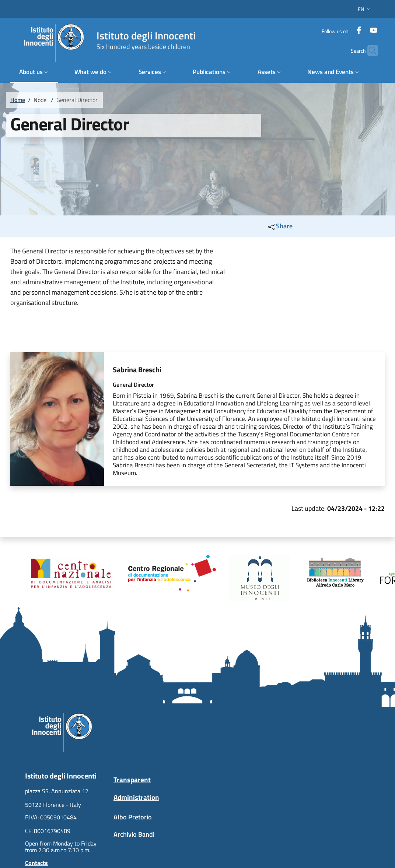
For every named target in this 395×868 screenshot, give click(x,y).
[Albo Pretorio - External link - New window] (153, 821)
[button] (365, 9)
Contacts (36, 863)
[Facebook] (350, 27)
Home (18, 100)
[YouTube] (365, 27)
